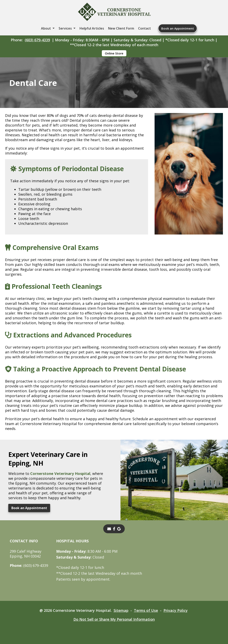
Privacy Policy (176, 610)
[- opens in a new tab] (114, 529)
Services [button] (65, 28)
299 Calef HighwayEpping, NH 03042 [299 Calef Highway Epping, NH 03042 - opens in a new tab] (26, 554)
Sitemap (121, 610)
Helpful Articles (92, 28)
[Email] (109, 529)
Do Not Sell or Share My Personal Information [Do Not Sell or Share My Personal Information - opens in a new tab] (114, 619)
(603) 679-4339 (37, 40)
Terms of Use (146, 610)
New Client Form (121, 28)
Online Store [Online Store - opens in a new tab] (114, 53)
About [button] (46, 28)
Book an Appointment (178, 28)
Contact (145, 28)
